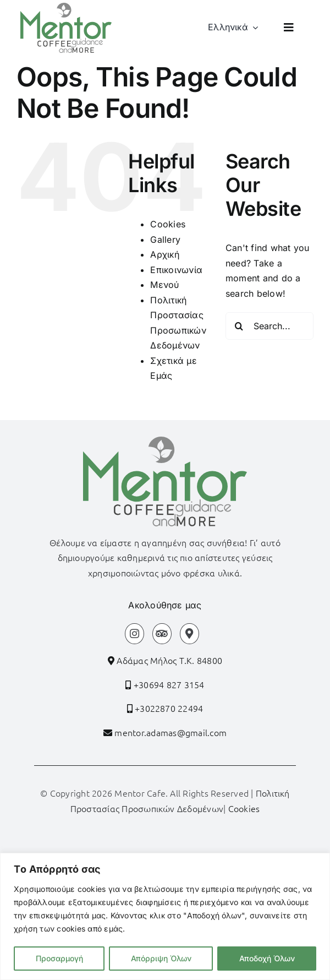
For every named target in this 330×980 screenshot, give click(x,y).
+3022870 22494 (168, 708)
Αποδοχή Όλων (267, 958)
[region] (165, 916)
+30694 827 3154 (168, 684)
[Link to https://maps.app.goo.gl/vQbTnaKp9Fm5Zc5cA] (189, 634)
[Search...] (269, 326)
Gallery (165, 239)
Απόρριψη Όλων (161, 958)
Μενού (164, 285)
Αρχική (164, 254)
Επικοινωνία (176, 270)
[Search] (239, 326)
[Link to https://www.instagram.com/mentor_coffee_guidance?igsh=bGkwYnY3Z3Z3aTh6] (134, 634)
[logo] (66, 7)
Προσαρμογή (59, 958)
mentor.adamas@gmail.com (170, 732)
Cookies (168, 224)
